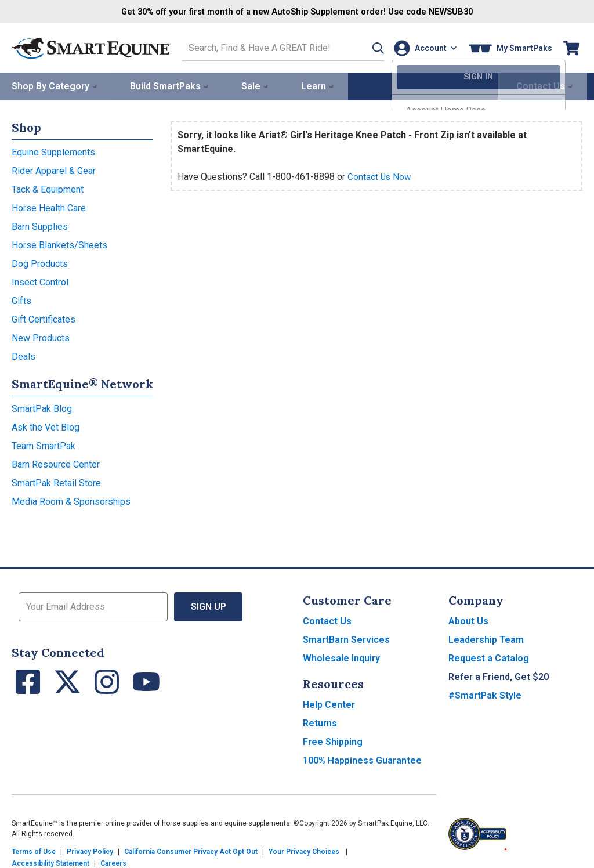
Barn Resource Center (56, 463)
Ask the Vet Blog (46, 426)
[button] (364, 47)
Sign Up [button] (209, 605)
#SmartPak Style (485, 694)
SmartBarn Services (346, 639)
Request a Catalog (489, 657)
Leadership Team (486, 639)
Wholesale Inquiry (341, 657)
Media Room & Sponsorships (71, 500)
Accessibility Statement (50, 862)
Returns (320, 722)
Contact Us (327, 620)
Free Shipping (333, 741)
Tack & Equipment (48, 188)
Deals (23, 355)
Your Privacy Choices (304, 851)
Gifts (21, 300)
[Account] (423, 47)
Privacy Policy (90, 851)
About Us (468, 620)
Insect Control (40, 281)
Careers (113, 862)
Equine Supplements (53, 151)
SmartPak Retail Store (56, 482)
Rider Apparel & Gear (54, 170)
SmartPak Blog (42, 408)
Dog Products (40, 263)
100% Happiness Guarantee (362, 759)
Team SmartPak (44, 445)
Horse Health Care (49, 207)
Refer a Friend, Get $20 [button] (499, 676)
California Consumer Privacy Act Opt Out (191, 851)
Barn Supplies (40, 225)
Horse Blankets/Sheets (59, 244)
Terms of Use (34, 851)
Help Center (329, 704)
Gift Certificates (44, 318)
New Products (41, 337)
